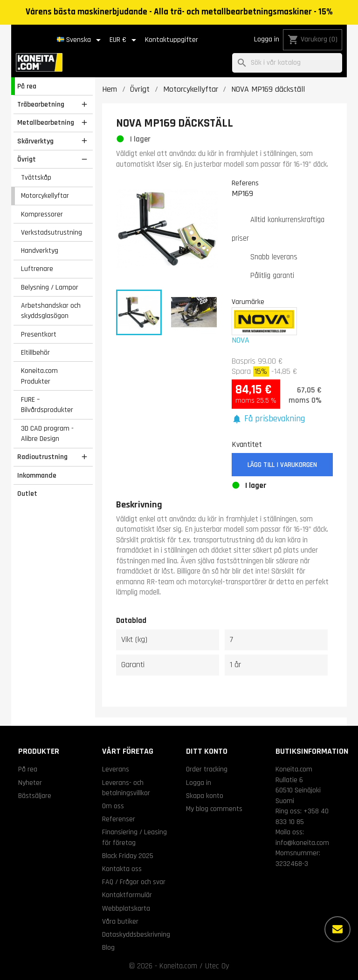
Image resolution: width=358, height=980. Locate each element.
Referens (245, 183)
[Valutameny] (124, 40)
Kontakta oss (122, 869)
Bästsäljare (35, 796)
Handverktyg (40, 250)
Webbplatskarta (126, 908)
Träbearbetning (41, 104)
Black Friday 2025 (128, 856)
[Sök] (287, 63)
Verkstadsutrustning (52, 232)
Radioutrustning (42, 457)
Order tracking (207, 769)
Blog (108, 947)
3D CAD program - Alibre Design (47, 434)
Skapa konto (205, 796)
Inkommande (37, 475)
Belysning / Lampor (50, 287)
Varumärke (248, 302)
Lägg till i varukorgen (282, 465)
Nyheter (30, 783)
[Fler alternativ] (337, 929)
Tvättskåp (36, 177)
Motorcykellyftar (45, 196)
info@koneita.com (302, 843)
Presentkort (39, 334)
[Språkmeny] (80, 40)
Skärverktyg (35, 141)
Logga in (267, 39)
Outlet (27, 493)
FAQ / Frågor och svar (134, 882)
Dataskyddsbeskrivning (136, 934)
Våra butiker (120, 921)
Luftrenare (37, 269)
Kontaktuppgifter (172, 40)
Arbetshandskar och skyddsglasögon (51, 311)
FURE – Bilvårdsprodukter (47, 405)
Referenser (119, 819)
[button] (268, 419)
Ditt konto (207, 751)
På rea (27, 86)
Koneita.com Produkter (39, 376)
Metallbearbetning (46, 122)
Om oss (113, 806)
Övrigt (27, 159)
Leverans (116, 769)
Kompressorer (42, 214)
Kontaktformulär (127, 895)
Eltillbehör (35, 352)
